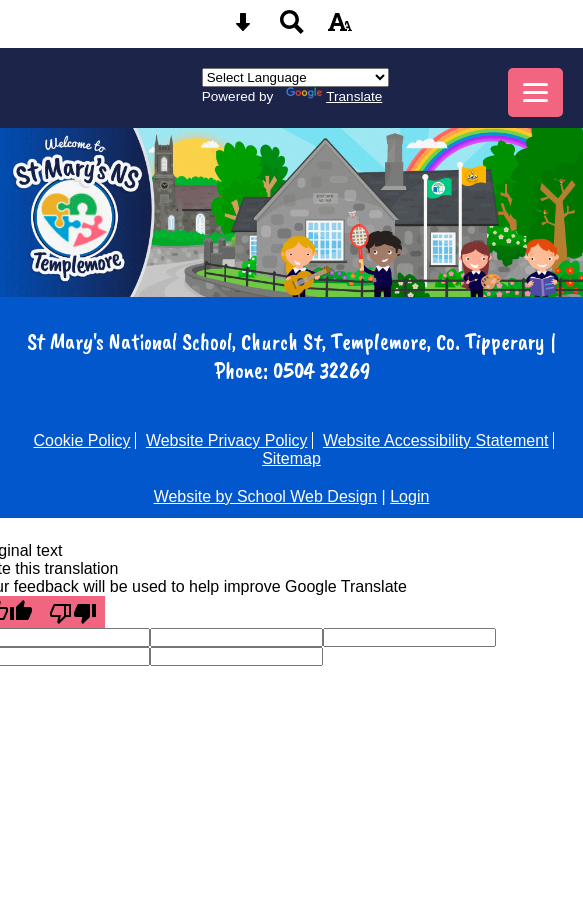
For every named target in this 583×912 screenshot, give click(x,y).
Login (409, 496)
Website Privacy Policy (227, 440)
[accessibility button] (340, 28)
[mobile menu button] (535, 92)
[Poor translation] (73, 612)
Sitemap (291, 458)
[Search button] (292, 28)
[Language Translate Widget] (295, 77)
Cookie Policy (82, 440)
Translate (334, 96)
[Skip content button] (243, 28)
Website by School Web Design (266, 496)
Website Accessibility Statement (436, 440)
